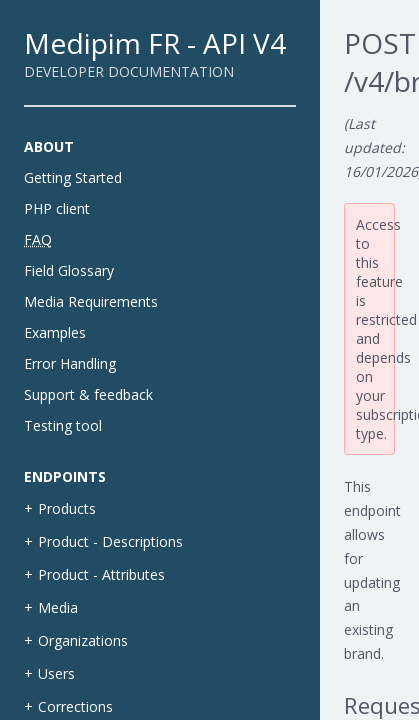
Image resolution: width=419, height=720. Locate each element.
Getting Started (73, 177)
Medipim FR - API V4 (155, 43)
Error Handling (70, 363)
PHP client (57, 208)
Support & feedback (88, 394)
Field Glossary (69, 270)
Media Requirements (91, 301)
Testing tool (63, 425)
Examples (55, 332)
